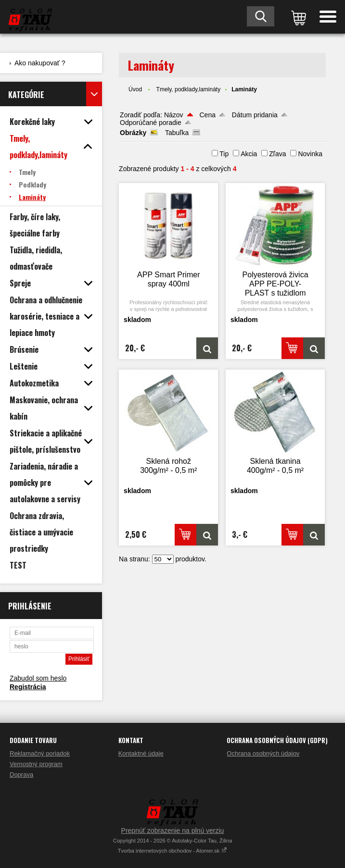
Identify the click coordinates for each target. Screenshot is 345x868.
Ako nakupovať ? (40, 63)
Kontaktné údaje (141, 753)
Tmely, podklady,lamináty (189, 89)
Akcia (249, 154)
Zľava (277, 154)
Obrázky (133, 133)
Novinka (310, 154)
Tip (224, 154)
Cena (208, 115)
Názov (174, 115)
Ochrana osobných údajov (263, 753)
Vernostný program (36, 764)
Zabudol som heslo (38, 678)
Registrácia (28, 687)
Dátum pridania (255, 115)
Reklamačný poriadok (40, 753)
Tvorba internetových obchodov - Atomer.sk (173, 851)
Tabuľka (177, 133)
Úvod (135, 89)
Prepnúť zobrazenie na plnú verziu (173, 831)
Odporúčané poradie (151, 123)
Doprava (21, 775)
